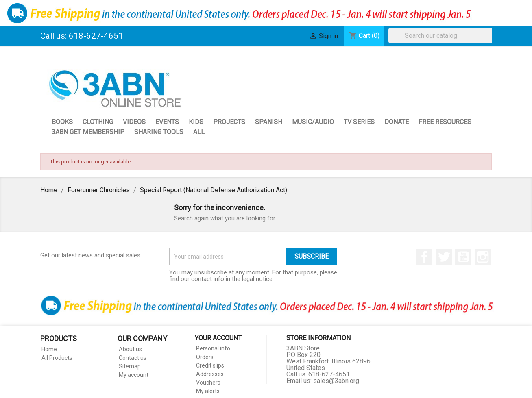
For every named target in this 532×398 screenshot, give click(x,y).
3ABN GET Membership (88, 132)
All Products (57, 358)
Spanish (269, 122)
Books (62, 122)
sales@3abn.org (336, 381)
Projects (229, 122)
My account (134, 375)
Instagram (483, 257)
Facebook (424, 257)
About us (130, 349)
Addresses (210, 374)
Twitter (444, 257)
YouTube (463, 257)
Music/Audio (313, 122)
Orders (205, 357)
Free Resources (445, 122)
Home (49, 349)
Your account (218, 338)
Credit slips (210, 365)
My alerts (208, 391)
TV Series (359, 122)
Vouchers (208, 383)
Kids (196, 122)
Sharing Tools (159, 132)
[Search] (442, 36)
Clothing (98, 122)
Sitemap (130, 366)
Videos (134, 122)
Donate (397, 122)
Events (167, 122)
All (199, 132)
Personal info (213, 348)
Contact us (133, 358)
